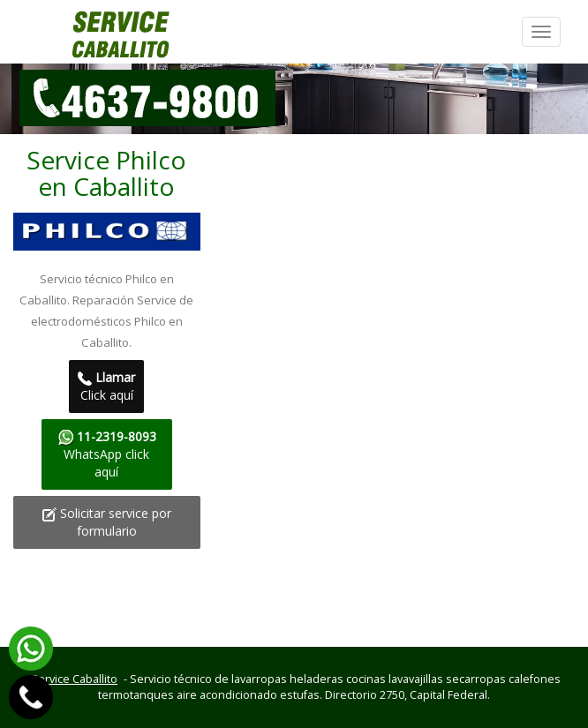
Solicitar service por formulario (107, 522)
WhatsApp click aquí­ (107, 454)
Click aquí (106, 386)
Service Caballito (74, 679)
